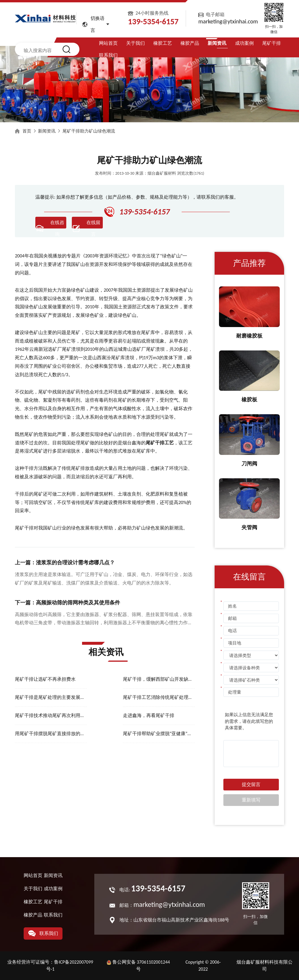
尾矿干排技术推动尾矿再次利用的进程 (51, 715)
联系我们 (108, 55)
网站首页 (108, 43)
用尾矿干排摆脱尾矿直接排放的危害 (51, 734)
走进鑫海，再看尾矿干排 (149, 715)
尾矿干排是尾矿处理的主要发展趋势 (51, 697)
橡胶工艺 (163, 43)
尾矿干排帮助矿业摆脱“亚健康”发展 (159, 734)
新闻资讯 (217, 43)
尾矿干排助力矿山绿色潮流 (89, 131)
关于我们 (135, 43)
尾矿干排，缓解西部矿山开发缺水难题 (159, 679)
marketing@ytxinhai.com (228, 21)
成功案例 (244, 43)
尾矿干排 (272, 43)
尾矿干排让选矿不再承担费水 (45, 679)
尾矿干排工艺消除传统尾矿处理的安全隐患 (159, 697)
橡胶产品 (190, 43)
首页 (27, 131)
